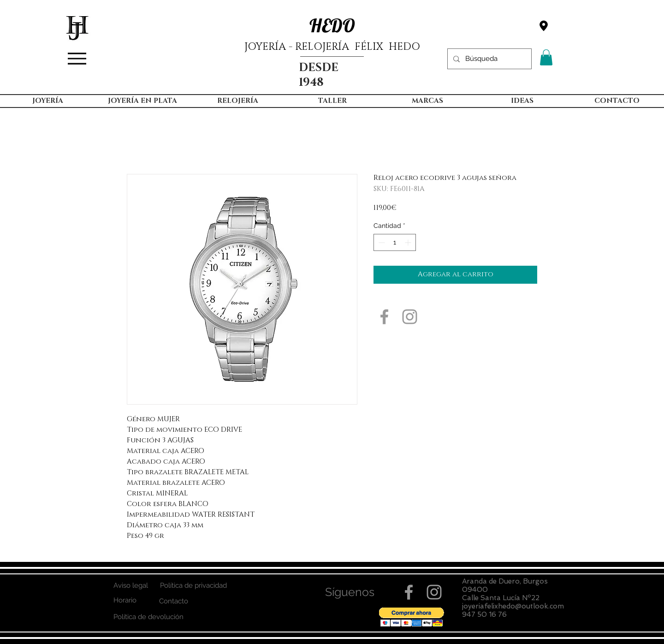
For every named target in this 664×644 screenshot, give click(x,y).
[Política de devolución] (148, 617)
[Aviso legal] (130, 586)
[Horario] (125, 600)
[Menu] (77, 59)
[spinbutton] (395, 242)
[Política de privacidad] (193, 586)
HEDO (332, 25)
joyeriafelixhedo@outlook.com (513, 606)
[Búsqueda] (489, 59)
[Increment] (409, 242)
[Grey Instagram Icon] (410, 317)
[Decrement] (381, 242)
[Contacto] (174, 601)
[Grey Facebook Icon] (384, 317)
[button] (546, 57)
